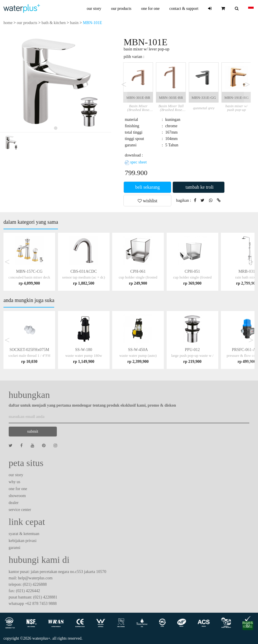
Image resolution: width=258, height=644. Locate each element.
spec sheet (136, 162)
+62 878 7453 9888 (41, 604)
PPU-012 (192, 355)
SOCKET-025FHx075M (29, 355)
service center (20, 510)
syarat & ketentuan (24, 534)
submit (33, 431)
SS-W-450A (138, 355)
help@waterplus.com (35, 578)
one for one (150, 9)
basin (74, 23)
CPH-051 (192, 277)
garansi (14, 548)
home (8, 23)
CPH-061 (138, 277)
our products (121, 9)
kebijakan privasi (23, 541)
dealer (14, 503)
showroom (17, 496)
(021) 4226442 (28, 591)
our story (94, 9)
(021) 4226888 (35, 584)
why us (14, 482)
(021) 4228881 (45, 597)
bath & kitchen (53, 23)
